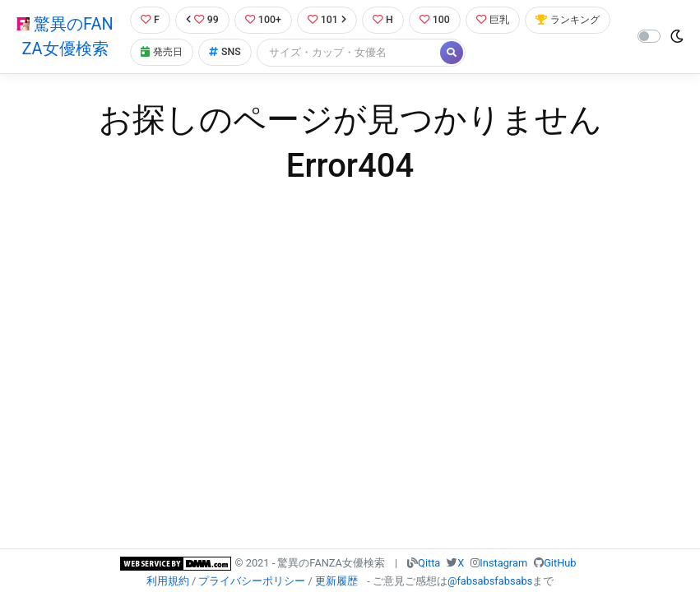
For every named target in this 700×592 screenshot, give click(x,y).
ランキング (173, 53)
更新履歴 (336, 581)
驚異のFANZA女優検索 (64, 37)
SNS (321, 53)
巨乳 (500, 20)
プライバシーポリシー (252, 581)
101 (329, 20)
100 (440, 20)
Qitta (429, 563)
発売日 (256, 53)
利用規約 (168, 581)
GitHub (560, 563)
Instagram (503, 563)
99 (202, 20)
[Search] (445, 53)
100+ (264, 20)
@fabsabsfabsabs (490, 581)
